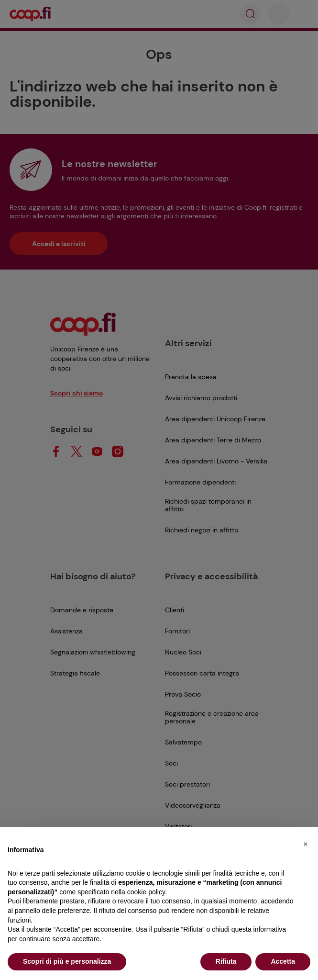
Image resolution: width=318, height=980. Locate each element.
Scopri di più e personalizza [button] (67, 961)
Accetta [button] (283, 961)
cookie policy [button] (146, 892)
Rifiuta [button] (226, 961)
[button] (306, 842)
